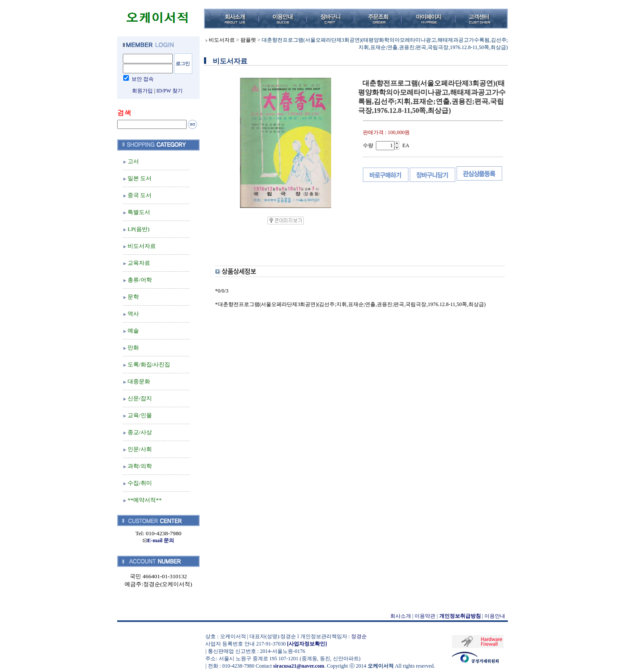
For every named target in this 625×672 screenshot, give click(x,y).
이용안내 (495, 616)
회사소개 (401, 616)
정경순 (359, 636)
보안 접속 (143, 79)
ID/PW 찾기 (169, 91)
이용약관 (425, 616)
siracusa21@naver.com (299, 666)
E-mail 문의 (159, 540)
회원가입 (142, 91)
